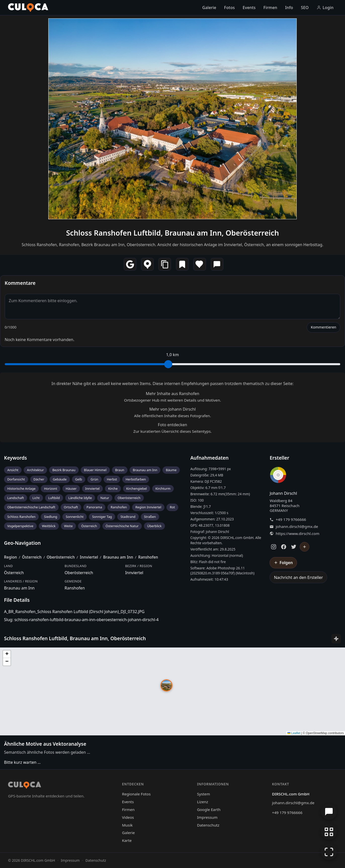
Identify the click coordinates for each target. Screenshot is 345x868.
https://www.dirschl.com (297, 534)
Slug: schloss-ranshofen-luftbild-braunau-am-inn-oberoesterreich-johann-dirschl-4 (81, 620)
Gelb (79, 479)
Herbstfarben (136, 479)
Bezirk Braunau (64, 470)
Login (325, 8)
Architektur (35, 470)
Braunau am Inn (145, 470)
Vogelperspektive (20, 526)
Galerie (209, 8)
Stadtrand (128, 517)
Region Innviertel (148, 507)
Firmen (270, 8)
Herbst (112, 479)
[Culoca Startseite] (28, 8)
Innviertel (93, 489)
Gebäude (60, 479)
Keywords (15, 458)
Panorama (94, 507)
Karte (127, 840)
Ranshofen (119, 507)
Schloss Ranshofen (21, 517)
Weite (68, 526)
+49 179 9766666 (291, 520)
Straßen (150, 517)
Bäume (171, 470)
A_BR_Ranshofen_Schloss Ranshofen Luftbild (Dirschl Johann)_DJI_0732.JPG (74, 612)
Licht (36, 498)
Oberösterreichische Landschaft (31, 507)
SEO (305, 8)
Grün (94, 479)
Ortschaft (71, 507)
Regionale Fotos (136, 794)
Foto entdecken (172, 425)
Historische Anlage (21, 489)
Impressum (207, 817)
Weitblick (49, 526)
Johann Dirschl (283, 493)
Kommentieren (324, 327)
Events (249, 8)
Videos (128, 817)
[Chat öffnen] (329, 812)
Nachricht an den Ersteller (298, 577)
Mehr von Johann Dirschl (173, 409)
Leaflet (294, 733)
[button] (166, 685)
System (203, 794)
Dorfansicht (16, 479)
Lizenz (202, 802)
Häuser (71, 489)
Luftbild (54, 498)
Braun (120, 470)
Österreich (89, 526)
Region (11, 557)
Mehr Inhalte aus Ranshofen (173, 394)
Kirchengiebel (137, 489)
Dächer (39, 479)
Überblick (154, 526)
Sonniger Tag (102, 517)
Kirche (113, 489)
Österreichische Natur (122, 526)
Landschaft (16, 498)
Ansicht (13, 470)
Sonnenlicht (75, 517)
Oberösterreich (129, 498)
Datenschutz (208, 825)
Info (289, 8)
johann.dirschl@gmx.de (297, 527)
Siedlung (51, 517)
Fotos (229, 8)
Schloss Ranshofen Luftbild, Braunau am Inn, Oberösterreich (173, 233)
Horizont (51, 489)
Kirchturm (163, 489)
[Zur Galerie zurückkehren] (329, 832)
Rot (172, 507)
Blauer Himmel (95, 470)
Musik (127, 825)
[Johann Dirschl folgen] (305, 547)
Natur (105, 498)
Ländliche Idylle (80, 498)
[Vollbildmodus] (329, 852)
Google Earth (209, 809)
